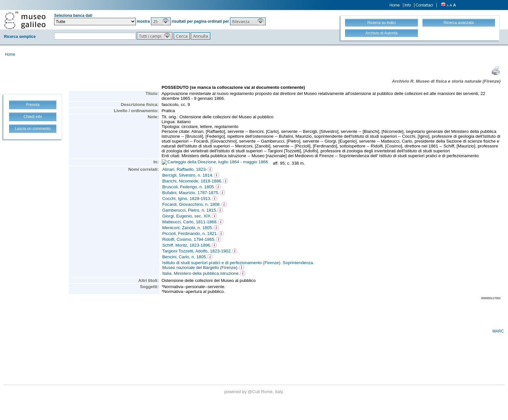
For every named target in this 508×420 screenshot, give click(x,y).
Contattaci (424, 5)
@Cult (254, 392)
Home (395, 5)
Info (408, 5)
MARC (498, 331)
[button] (161, 21)
